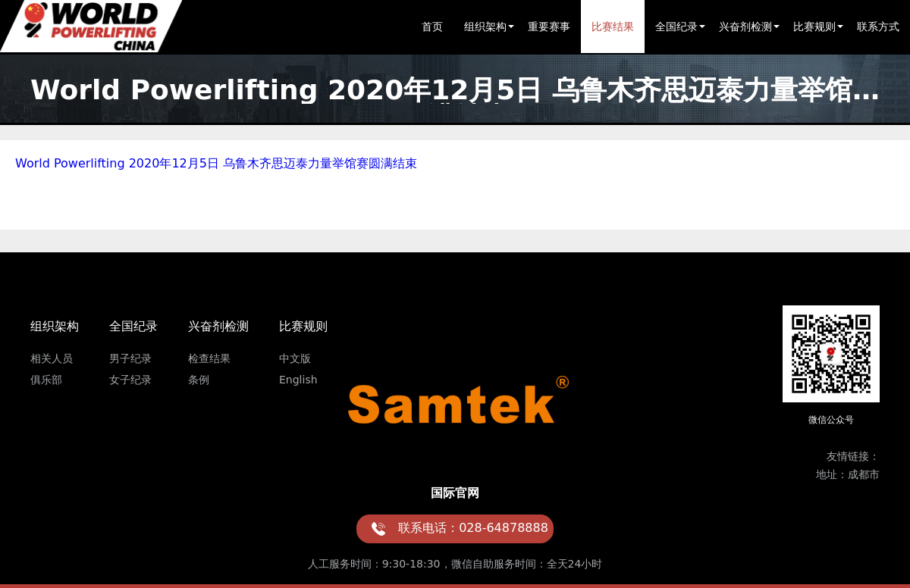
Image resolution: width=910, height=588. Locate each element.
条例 (199, 380)
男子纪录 (130, 358)
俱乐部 (46, 380)
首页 (432, 27)
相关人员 (52, 358)
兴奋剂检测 (745, 27)
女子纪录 (130, 380)
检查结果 (209, 358)
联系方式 (878, 27)
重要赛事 (549, 27)
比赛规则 (814, 27)
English (298, 380)
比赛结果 (613, 27)
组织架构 (485, 27)
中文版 (295, 358)
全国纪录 (676, 27)
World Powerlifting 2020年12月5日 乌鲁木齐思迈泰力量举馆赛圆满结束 (216, 163)
